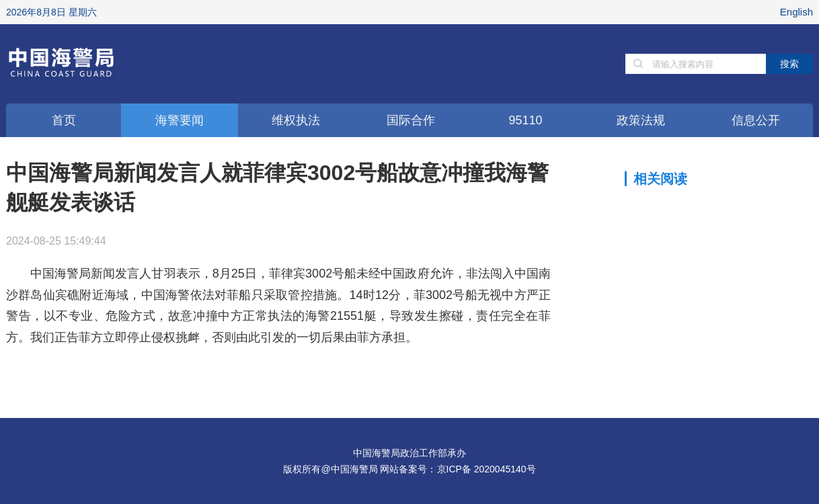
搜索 (789, 64)
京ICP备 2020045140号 (486, 469)
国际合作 (411, 120)
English (796, 12)
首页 (64, 120)
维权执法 (296, 120)
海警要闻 (180, 120)
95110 (525, 120)
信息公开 (756, 120)
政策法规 (641, 120)
